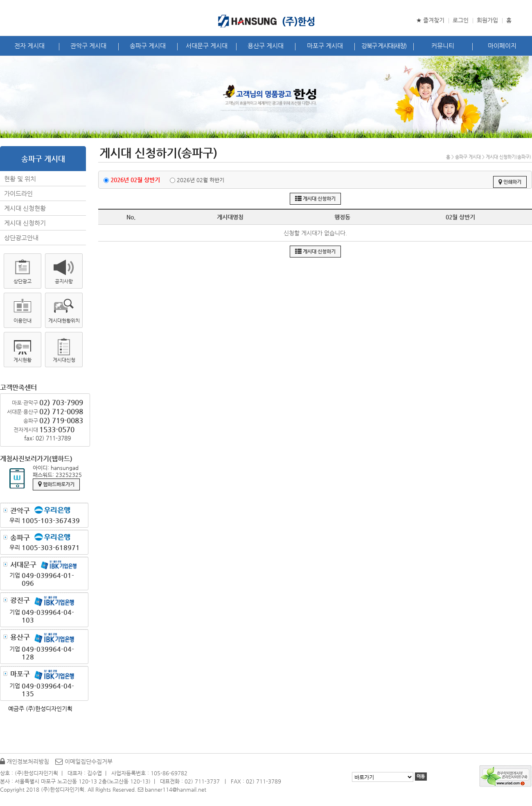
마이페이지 (502, 46)
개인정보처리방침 (25, 761)
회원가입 (487, 20)
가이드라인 (18, 193)
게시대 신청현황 (25, 208)
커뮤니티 (443, 46)
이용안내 (23, 321)
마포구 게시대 (325, 46)
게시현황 (23, 360)
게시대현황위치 (64, 321)
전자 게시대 (29, 46)
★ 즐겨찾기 (430, 20)
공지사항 (64, 281)
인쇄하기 (510, 182)
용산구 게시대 (266, 46)
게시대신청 (64, 360)
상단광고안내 (21, 238)
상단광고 (23, 281)
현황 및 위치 (20, 179)
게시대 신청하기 (25, 223)
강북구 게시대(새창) (384, 46)
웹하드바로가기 (56, 484)
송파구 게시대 (148, 46)
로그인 (461, 20)
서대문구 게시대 (207, 46)
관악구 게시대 (88, 46)
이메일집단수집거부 (84, 761)
